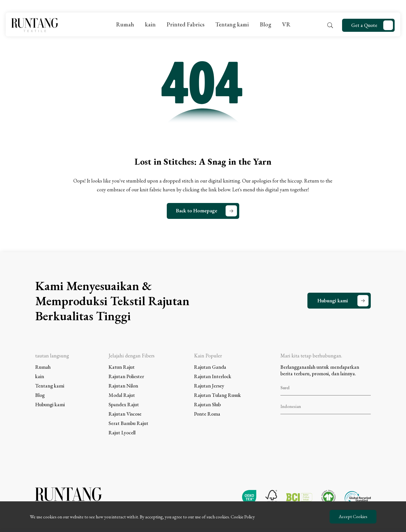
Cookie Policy (243, 517)
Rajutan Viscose (125, 414)
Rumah (125, 24)
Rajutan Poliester (126, 376)
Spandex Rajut (124, 404)
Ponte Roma (207, 414)
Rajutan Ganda (210, 367)
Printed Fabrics (186, 24)
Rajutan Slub (207, 404)
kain (150, 24)
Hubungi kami (333, 300)
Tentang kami (232, 24)
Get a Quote (364, 25)
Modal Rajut (122, 395)
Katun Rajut (122, 367)
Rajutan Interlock (213, 376)
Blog (266, 24)
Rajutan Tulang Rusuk (217, 395)
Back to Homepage (197, 211)
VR (286, 24)
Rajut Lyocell (122, 432)
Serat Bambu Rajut (128, 423)
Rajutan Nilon (123, 386)
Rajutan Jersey (209, 386)
